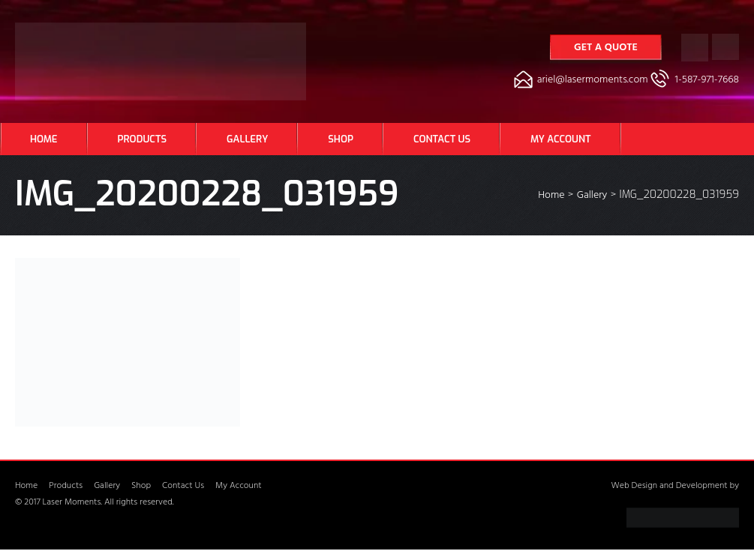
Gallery (247, 139)
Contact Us (442, 139)
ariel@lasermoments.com (593, 81)
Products (142, 139)
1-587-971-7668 (707, 81)
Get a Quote (606, 48)
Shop (341, 139)
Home (44, 139)
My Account (560, 139)
